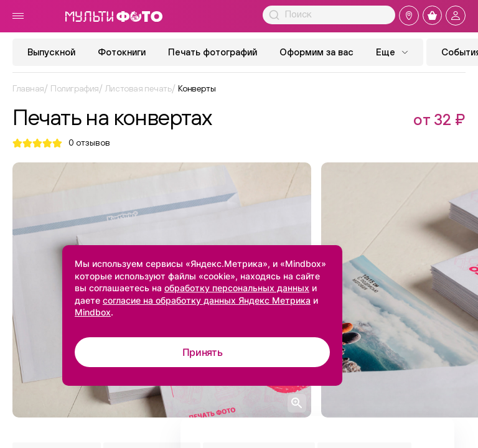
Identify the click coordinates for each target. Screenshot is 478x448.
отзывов (89, 143)
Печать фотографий (213, 52)
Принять (203, 352)
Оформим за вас (316, 52)
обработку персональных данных (237, 288)
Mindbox (93, 312)
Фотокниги (122, 52)
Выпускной (51, 52)
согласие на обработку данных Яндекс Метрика (207, 300)
